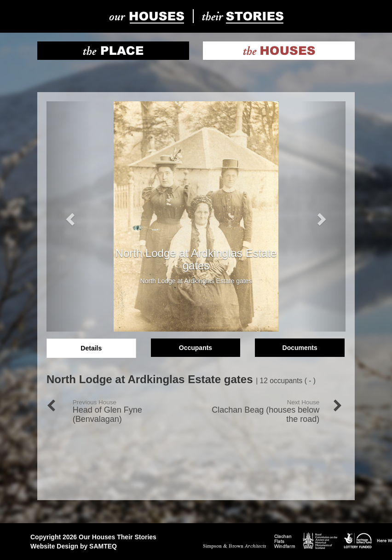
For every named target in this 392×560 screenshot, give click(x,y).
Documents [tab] (300, 348)
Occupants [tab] (196, 348)
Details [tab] (91, 348)
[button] (69, 216)
